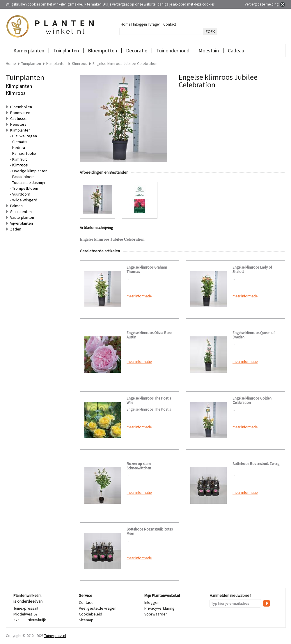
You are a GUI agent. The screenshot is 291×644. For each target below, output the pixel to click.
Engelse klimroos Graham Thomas (147, 269)
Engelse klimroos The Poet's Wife (149, 400)
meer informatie (139, 296)
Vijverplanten (22, 223)
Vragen (155, 24)
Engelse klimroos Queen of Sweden (253, 335)
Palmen (16, 206)
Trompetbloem (25, 188)
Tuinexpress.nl (55, 636)
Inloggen (140, 24)
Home (126, 24)
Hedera (19, 148)
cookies (208, 4)
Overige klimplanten (30, 171)
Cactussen (19, 118)
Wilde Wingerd (25, 200)
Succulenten (21, 212)
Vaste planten (22, 217)
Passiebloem (23, 177)
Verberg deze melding (262, 4)
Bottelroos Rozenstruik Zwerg (256, 464)
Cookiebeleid (91, 614)
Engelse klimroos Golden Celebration (252, 400)
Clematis (20, 142)
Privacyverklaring (159, 608)
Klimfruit (19, 159)
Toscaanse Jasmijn (29, 182)
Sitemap (86, 620)
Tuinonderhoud (173, 50)
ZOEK (210, 31)
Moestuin (209, 50)
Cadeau (236, 50)
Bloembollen (21, 107)
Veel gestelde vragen (98, 608)
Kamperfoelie (24, 153)
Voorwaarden (156, 614)
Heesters (18, 124)
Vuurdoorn (21, 194)
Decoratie (137, 50)
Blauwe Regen (25, 136)
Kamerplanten (29, 50)
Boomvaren (20, 113)
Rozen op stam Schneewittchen (139, 466)
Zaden (16, 229)
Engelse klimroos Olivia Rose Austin (149, 335)
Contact (170, 24)
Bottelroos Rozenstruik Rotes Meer (150, 531)
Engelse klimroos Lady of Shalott (252, 269)
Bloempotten (102, 50)
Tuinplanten (66, 50)
